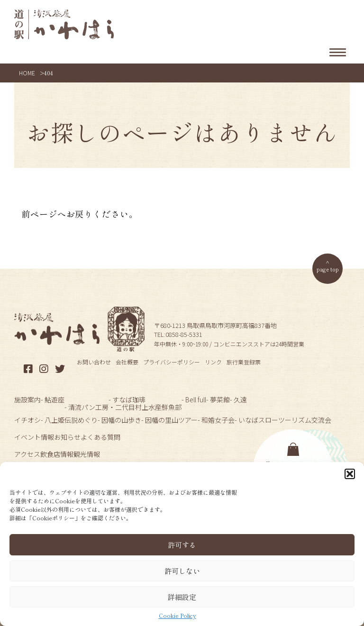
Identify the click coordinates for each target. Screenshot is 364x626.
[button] (350, 474)
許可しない (182, 571)
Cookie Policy (177, 616)
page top (328, 269)
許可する (182, 545)
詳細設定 (182, 597)
